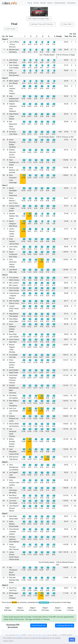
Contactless (71, 3)
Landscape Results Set (65, 625)
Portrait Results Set (39, 625)
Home (30, 3)
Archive (36, 3)
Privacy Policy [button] (8, 641)
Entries (50, 3)
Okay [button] (72, 640)
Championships (60, 3)
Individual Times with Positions (42, 24)
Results (43, 3)
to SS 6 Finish (10, 29)
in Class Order (67, 24)
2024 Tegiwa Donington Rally (38, 19)
